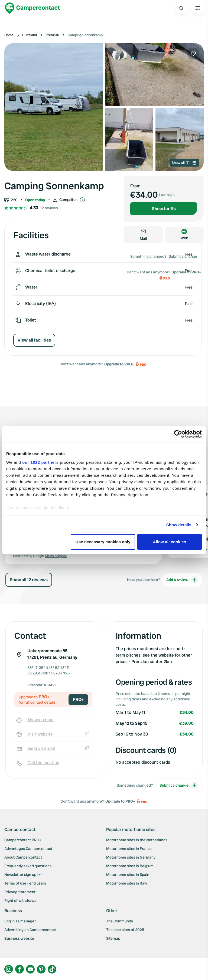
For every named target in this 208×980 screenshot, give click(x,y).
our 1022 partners (40, 462)
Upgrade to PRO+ (119, 364)
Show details (179, 525)
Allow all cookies (170, 542)
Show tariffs (164, 209)
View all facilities (34, 340)
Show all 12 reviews (29, 580)
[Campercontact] (32, 8)
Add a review (182, 580)
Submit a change (183, 256)
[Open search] (181, 8)
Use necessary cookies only (103, 542)
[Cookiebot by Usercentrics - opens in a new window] (178, 434)
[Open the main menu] (198, 8)
